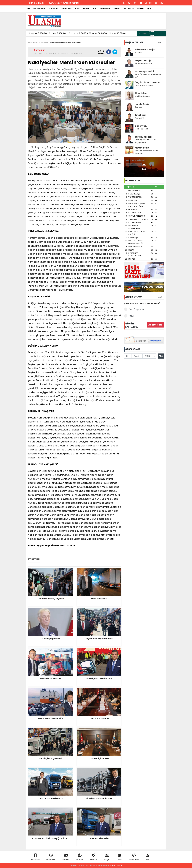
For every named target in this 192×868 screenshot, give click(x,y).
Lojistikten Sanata (142, 96)
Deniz (95, 9)
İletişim (107, 857)
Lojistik (117, 9)
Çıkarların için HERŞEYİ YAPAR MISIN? (142, 303)
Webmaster (134, 857)
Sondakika (51, 857)
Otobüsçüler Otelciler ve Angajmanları (145, 141)
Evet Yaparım (134, 309)
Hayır (129, 316)
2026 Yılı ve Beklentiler (144, 85)
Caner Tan (141, 126)
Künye (119, 857)
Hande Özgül (142, 104)
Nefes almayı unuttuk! (144, 63)
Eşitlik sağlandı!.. (142, 129)
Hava (86, 9)
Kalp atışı (139, 107)
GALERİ (141, 9)
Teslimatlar (39, 9)
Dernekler (105, 9)
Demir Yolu (67, 9)
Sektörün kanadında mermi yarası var (147, 152)
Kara (78, 9)
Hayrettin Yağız (144, 60)
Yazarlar (80, 857)
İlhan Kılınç (141, 93)
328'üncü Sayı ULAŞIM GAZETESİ (64, 3)
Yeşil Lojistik (140, 118)
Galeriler (66, 857)
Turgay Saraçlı (143, 137)
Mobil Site (35, 857)
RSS (147, 857)
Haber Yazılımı (116, 865)
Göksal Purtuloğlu (145, 49)
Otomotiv (53, 9)
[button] (149, 9)
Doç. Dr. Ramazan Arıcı (147, 82)
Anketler (94, 857)
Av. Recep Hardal (144, 71)
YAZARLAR (129, 9)
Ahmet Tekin (142, 148)
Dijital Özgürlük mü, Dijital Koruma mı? (149, 76)
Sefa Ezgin (141, 115)
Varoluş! (138, 52)
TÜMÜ (160, 43)
